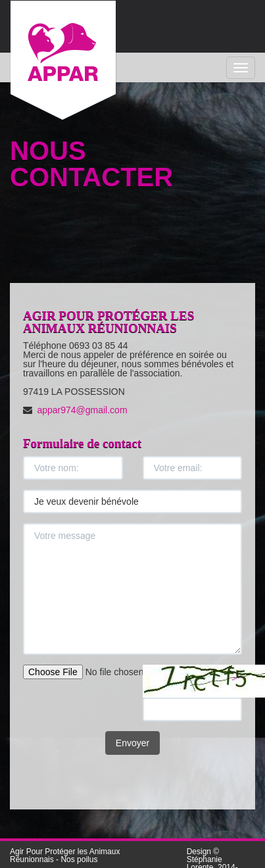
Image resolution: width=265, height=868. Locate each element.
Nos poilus (79, 859)
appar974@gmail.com (82, 410)
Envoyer (132, 743)
